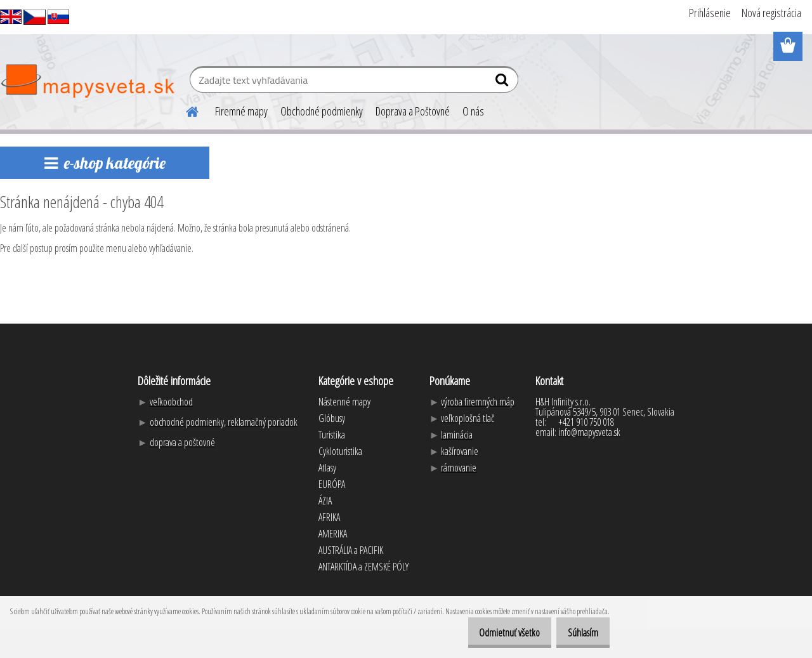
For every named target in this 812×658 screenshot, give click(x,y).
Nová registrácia (771, 13)
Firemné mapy (241, 111)
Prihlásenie (710, 13)
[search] (503, 82)
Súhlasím (579, 633)
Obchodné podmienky (322, 111)
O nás (473, 111)
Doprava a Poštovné (413, 111)
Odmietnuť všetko (496, 633)
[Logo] (87, 81)
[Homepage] (185, 110)
